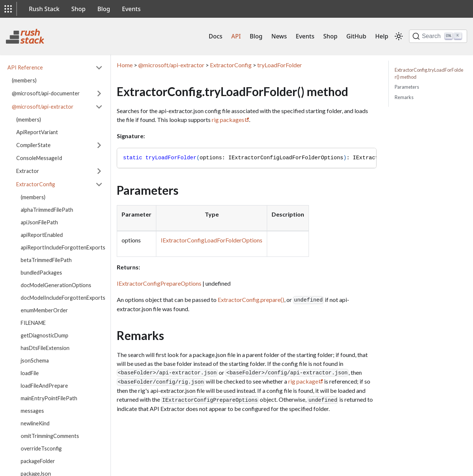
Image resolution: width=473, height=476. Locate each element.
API (236, 36)
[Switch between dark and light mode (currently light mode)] (399, 36)
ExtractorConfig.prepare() (251, 300)
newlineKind (35, 423)
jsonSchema (35, 361)
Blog (104, 9)
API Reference (25, 67)
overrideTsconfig (41, 448)
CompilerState (33, 145)
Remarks (404, 97)
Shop (79, 9)
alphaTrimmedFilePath (47, 210)
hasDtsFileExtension (45, 348)
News (279, 36)
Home (125, 65)
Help (382, 36)
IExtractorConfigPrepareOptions (159, 283)
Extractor (28, 171)
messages (32, 411)
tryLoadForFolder (280, 65)
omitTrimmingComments (50, 436)
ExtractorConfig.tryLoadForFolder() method (429, 73)
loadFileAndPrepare (44, 386)
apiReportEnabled (42, 235)
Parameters (407, 87)
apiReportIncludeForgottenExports (63, 247)
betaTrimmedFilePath (46, 260)
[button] (8, 9)
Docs (216, 36)
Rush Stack (44, 9)
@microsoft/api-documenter (46, 93)
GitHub (356, 36)
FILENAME (33, 323)
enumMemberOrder (44, 310)
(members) (24, 80)
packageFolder (38, 461)
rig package (303, 381)
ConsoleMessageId (39, 158)
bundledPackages (41, 273)
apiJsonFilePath (39, 222)
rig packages (228, 120)
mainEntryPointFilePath (49, 398)
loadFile (30, 373)
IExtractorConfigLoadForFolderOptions (212, 240)
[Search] (438, 36)
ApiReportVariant (37, 132)
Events (131, 9)
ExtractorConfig (36, 184)
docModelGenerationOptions (56, 285)
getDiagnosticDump (45, 335)
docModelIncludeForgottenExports (63, 298)
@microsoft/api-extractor (43, 107)
